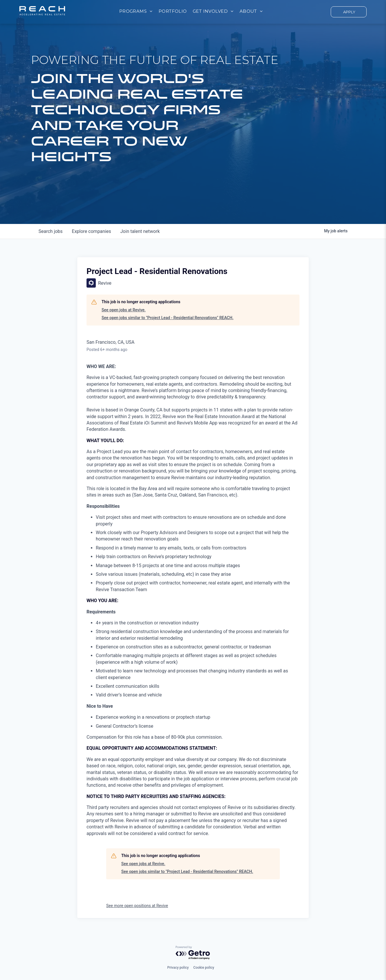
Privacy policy (178, 968)
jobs (50, 231)
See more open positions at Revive (137, 906)
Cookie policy (204, 968)
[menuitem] (136, 11)
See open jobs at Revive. (124, 310)
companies (91, 231)
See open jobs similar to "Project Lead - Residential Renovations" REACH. (168, 318)
